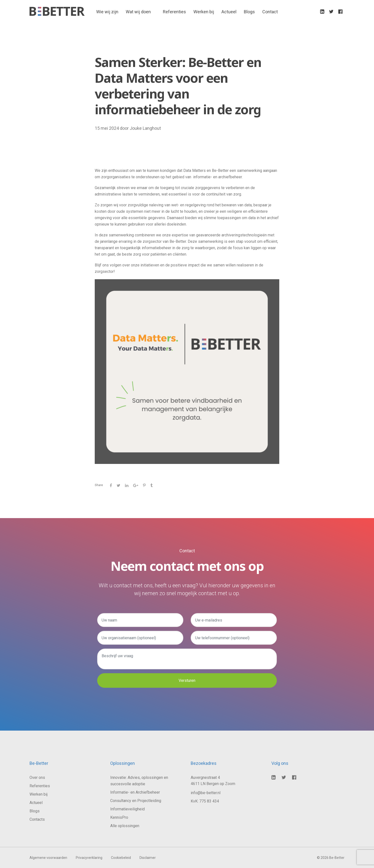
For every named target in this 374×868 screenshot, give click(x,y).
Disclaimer (148, 858)
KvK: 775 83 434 (205, 801)
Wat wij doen (138, 12)
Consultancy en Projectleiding (136, 801)
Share (99, 485)
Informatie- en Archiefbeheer (135, 792)
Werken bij (204, 12)
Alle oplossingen (125, 826)
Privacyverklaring (89, 858)
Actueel (229, 12)
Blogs (249, 12)
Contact (270, 12)
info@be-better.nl (206, 793)
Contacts (37, 819)
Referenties (174, 12)
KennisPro (119, 817)
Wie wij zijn (107, 12)
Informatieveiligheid (127, 809)
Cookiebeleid (121, 858)
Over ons (37, 778)
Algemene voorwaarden (48, 858)
